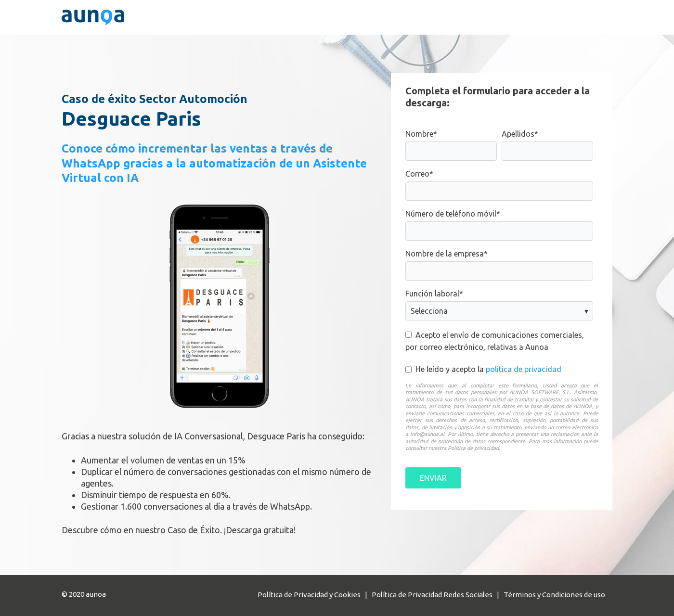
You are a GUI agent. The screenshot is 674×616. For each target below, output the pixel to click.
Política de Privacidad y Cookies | (315, 595)
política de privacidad (524, 369)
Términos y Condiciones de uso (554, 595)
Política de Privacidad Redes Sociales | (438, 595)
